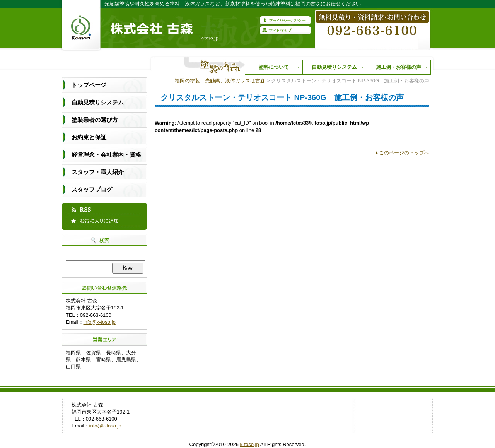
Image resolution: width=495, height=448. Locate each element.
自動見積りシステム (332, 69)
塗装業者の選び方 (95, 120)
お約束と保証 (89, 137)
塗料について (272, 69)
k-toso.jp (250, 444)
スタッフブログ (92, 189)
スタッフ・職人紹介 (98, 172)
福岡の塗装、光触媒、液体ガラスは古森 (220, 81)
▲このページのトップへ (402, 153)
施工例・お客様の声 (396, 69)
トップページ (89, 85)
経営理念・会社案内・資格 (106, 155)
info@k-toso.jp (100, 322)
